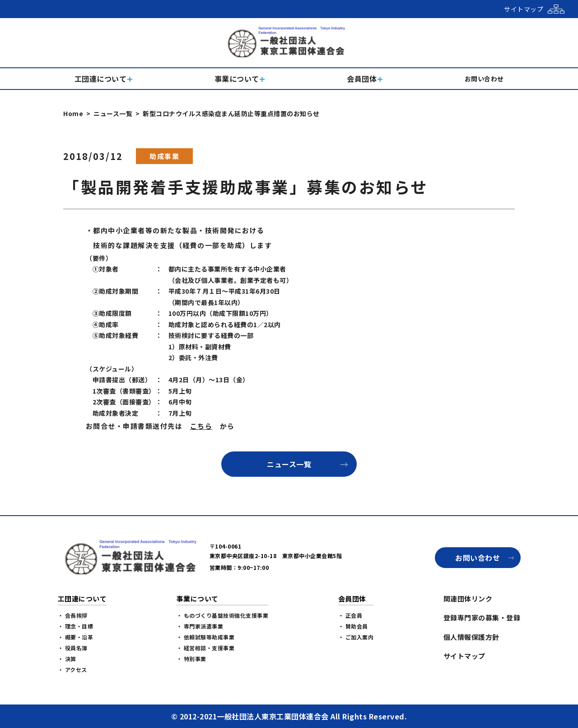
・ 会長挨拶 (73, 615)
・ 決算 (67, 659)
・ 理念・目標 (76, 626)
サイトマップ (464, 656)
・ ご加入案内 (356, 637)
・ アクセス (72, 669)
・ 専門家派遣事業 (200, 626)
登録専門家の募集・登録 (482, 618)
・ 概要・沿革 (76, 637)
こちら (201, 426)
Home (73, 113)
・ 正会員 (350, 615)
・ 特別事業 (191, 659)
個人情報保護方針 (471, 637)
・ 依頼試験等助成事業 (206, 637)
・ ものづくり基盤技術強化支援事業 (223, 615)
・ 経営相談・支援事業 (206, 648)
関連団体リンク (468, 599)
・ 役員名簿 (73, 648)
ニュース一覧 (113, 113)
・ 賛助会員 (353, 626)
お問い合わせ (478, 558)
